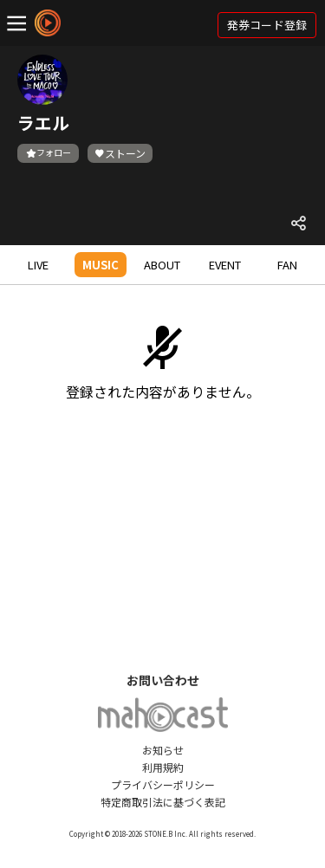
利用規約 (163, 767)
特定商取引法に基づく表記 (163, 802)
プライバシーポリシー (163, 784)
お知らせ (163, 750)
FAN (287, 265)
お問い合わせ (163, 680)
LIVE (38, 265)
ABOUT (162, 265)
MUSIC (101, 265)
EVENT (225, 265)
